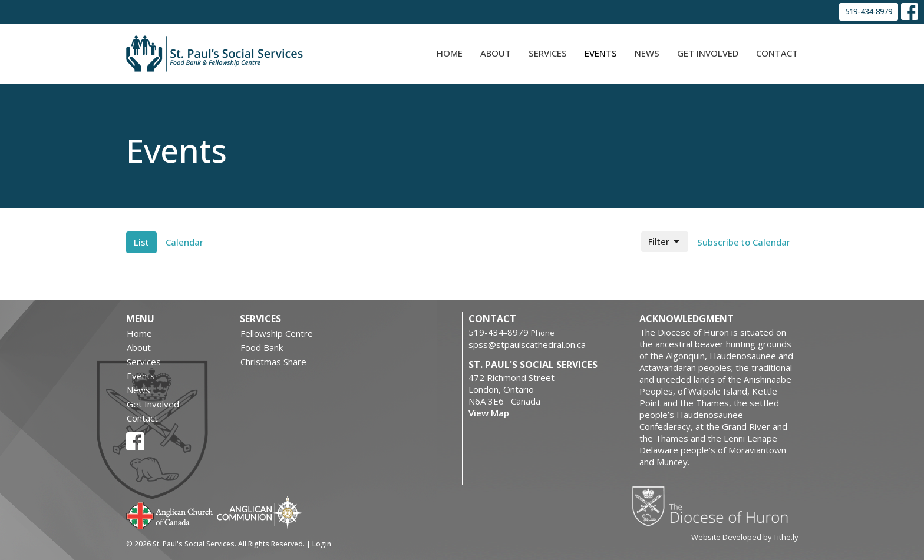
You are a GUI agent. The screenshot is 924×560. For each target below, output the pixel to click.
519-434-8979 (869, 11)
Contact (777, 53)
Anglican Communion (260, 512)
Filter (665, 242)
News (647, 53)
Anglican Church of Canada (170, 514)
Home (450, 53)
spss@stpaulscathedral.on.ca (527, 344)
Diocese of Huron (715, 506)
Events (601, 53)
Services (548, 53)
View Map (489, 413)
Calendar (184, 242)
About (496, 53)
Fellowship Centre (277, 333)
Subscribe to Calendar (744, 242)
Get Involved (708, 53)
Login (322, 544)
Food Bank (262, 347)
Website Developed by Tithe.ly (745, 537)
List (141, 242)
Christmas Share (273, 362)
